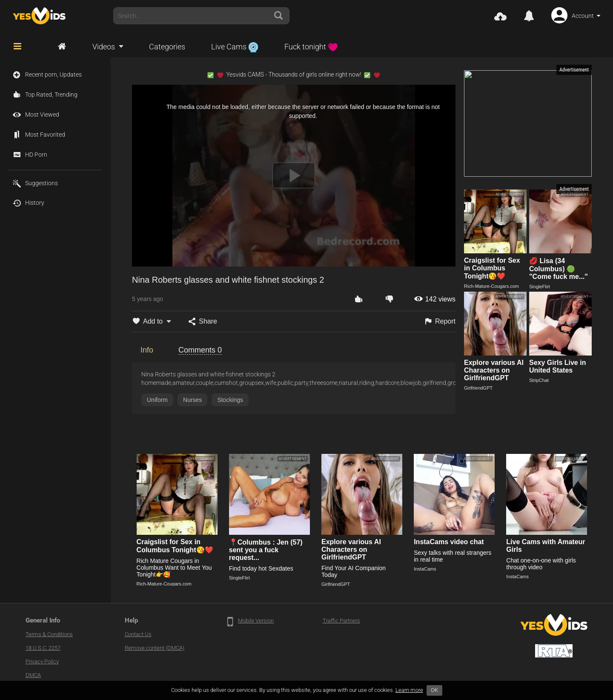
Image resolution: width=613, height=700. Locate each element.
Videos (104, 47)
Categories (167, 47)
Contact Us (138, 634)
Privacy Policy (42, 661)
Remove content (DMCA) (155, 648)
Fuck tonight (311, 47)
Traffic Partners (341, 621)
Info (147, 350)
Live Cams (235, 47)
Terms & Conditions (49, 634)
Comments (200, 350)
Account (583, 16)
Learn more (409, 690)
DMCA (33, 675)
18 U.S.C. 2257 (43, 648)
